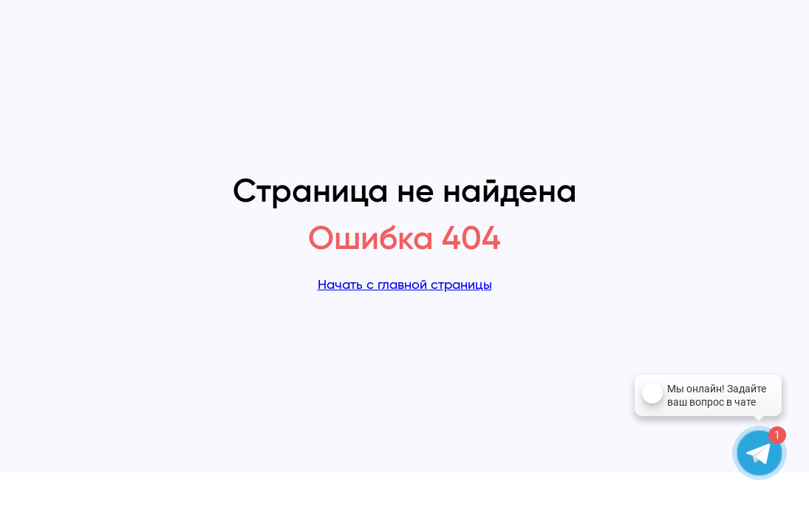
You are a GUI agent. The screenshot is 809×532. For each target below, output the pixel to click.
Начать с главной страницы (405, 285)
